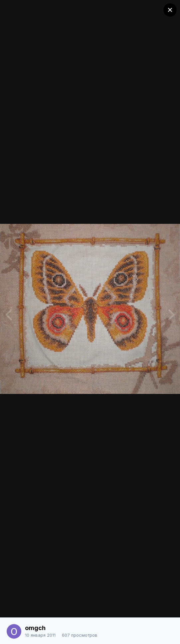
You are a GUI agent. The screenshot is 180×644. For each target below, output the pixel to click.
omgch (35, 628)
